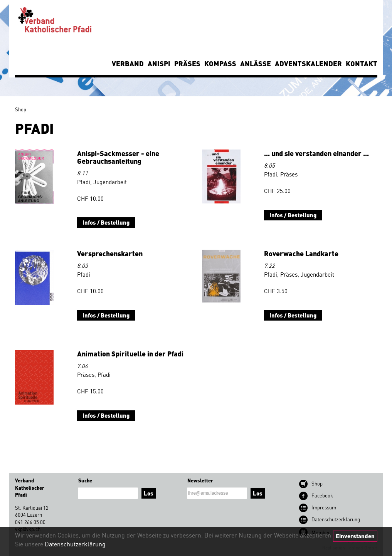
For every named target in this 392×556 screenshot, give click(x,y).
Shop (21, 109)
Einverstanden (355, 536)
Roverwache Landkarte (301, 253)
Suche (85, 480)
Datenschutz (336, 519)
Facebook (322, 495)
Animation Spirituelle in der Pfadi (130, 354)
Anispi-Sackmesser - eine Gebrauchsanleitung (118, 157)
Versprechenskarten (110, 253)
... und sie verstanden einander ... (316, 153)
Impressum (324, 507)
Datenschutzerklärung (75, 544)
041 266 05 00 (30, 522)
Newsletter (200, 480)
